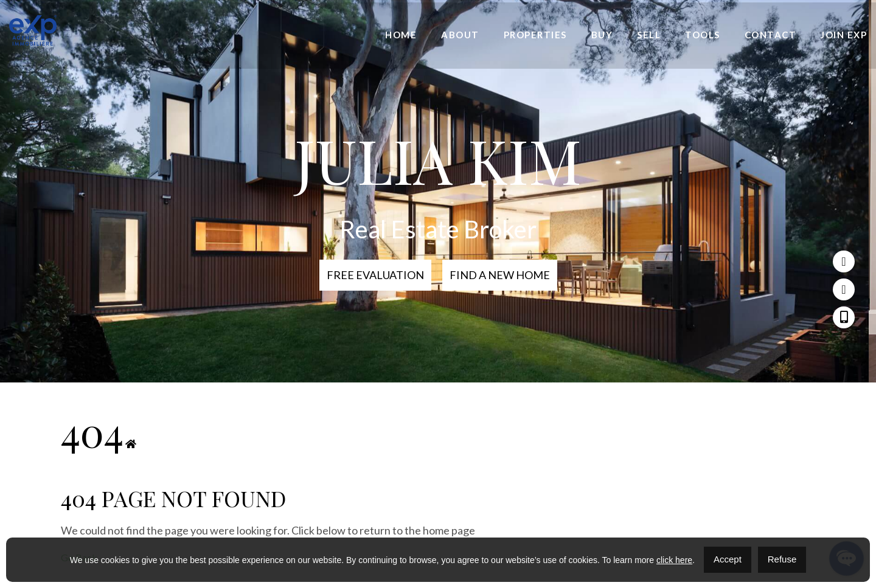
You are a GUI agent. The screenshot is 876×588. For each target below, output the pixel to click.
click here (674, 560)
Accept (728, 559)
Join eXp (844, 35)
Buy (602, 35)
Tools (703, 35)
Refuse (782, 559)
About (460, 35)
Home (401, 35)
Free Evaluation (375, 275)
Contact (771, 35)
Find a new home (500, 275)
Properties (535, 35)
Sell (649, 35)
